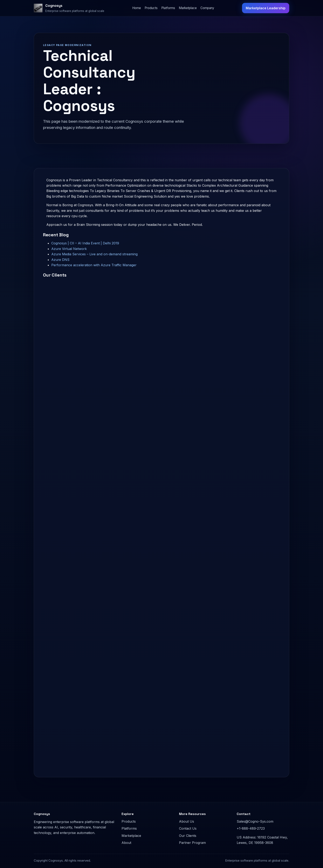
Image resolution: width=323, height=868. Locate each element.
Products (151, 8)
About (126, 843)
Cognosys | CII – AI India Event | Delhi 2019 (85, 243)
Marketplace (188, 8)
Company (207, 8)
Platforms (168, 8)
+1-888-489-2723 (251, 828)
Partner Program (192, 843)
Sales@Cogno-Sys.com (255, 821)
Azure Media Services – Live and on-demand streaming (94, 254)
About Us (187, 821)
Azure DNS (60, 260)
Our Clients (188, 836)
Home (137, 8)
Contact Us (188, 828)
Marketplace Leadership (266, 8)
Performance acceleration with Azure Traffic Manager (94, 265)
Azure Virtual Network (69, 249)
